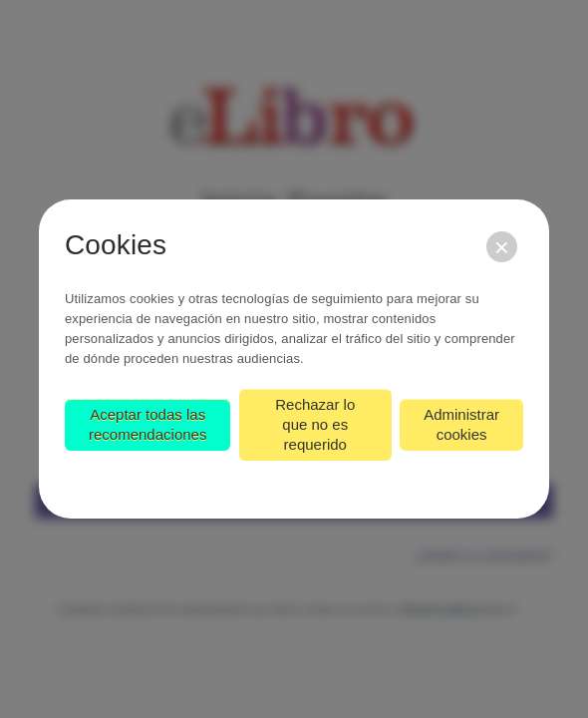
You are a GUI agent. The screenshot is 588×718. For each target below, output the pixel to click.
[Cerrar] (502, 247)
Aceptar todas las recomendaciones (147, 424)
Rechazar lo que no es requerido (315, 424)
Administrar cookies (461, 424)
